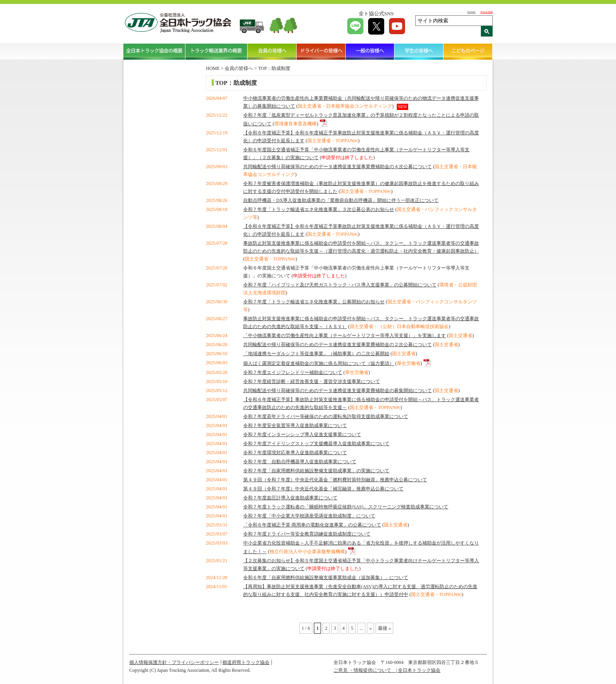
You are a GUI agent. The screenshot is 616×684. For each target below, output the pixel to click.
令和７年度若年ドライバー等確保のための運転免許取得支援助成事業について (326, 416)
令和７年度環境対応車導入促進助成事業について (295, 453)
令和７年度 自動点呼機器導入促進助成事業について (300, 462)
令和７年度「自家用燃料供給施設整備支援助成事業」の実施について (316, 471)
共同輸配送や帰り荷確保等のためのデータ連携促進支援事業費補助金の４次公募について (337, 167)
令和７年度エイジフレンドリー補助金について (293, 372)
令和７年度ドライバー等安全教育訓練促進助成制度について (307, 534)
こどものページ (468, 51)
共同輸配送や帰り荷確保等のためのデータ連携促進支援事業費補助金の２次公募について (337, 345)
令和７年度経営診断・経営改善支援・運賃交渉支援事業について (312, 381)
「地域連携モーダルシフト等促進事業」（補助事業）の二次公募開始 (316, 354)
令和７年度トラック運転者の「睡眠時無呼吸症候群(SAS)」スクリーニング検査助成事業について (346, 507)
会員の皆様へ (272, 51)
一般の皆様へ (370, 51)
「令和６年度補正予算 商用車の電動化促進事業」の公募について (312, 525)
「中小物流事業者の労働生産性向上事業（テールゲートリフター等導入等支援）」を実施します (345, 336)
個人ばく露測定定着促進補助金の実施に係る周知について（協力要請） (319, 363)
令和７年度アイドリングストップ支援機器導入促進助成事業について (316, 444)
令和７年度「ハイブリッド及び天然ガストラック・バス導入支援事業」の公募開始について (340, 285)
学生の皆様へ (419, 51)
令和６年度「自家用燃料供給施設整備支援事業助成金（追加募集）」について (326, 578)
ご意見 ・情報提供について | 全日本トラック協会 (387, 670)
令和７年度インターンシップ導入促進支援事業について (302, 435)
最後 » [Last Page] (384, 628)
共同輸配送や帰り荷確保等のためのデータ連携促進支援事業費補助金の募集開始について (337, 391)
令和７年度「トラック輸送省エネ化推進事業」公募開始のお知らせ (314, 302)
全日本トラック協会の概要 (154, 51)
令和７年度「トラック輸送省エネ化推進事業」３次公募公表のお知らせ (319, 209)
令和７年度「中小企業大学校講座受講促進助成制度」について (309, 516)
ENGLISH (487, 12)
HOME (472, 12)
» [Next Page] (370, 628)
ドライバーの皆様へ (321, 51)
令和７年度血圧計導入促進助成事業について (290, 498)
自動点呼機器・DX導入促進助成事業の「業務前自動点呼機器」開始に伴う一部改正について (341, 200)
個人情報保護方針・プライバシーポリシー (174, 662)
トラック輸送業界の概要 (216, 51)
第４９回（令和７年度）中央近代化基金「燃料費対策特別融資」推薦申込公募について (335, 480)
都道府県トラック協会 (246, 662)
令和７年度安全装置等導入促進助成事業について (295, 425)
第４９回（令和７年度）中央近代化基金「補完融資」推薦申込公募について (323, 489)
